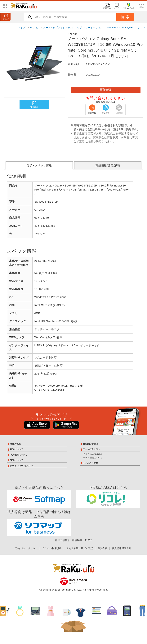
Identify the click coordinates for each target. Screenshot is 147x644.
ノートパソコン (94, 28)
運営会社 (102, 548)
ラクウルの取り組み (93, 454)
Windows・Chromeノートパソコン (126, 28)
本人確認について (19, 455)
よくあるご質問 (90, 463)
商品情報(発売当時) (108, 165)
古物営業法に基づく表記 (80, 548)
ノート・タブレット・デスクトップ (63, 28)
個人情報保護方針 (122, 548)
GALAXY (73, 34)
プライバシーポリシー (25, 548)
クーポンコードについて (22, 466)
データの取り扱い (91, 449)
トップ (22, 28)
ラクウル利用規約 (52, 548)
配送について (17, 449)
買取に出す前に (90, 444)
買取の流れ (16, 444)
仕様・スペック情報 (39, 165)
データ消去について (93, 458)
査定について (17, 460)
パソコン (35, 28)
